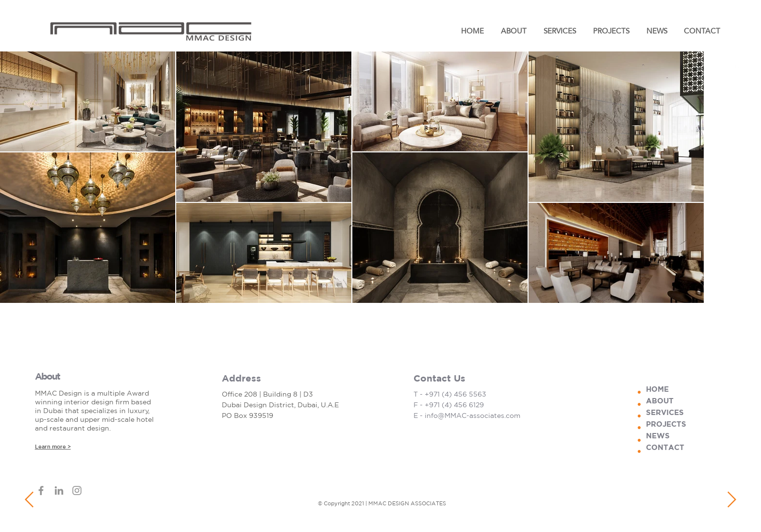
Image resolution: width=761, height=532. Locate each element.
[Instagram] (740, 45)
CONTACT (665, 447)
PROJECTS (666, 424)
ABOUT (660, 401)
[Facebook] (740, 26)
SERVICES (665, 412)
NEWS (658, 436)
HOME (657, 389)
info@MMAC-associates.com (472, 416)
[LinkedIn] (740, 65)
